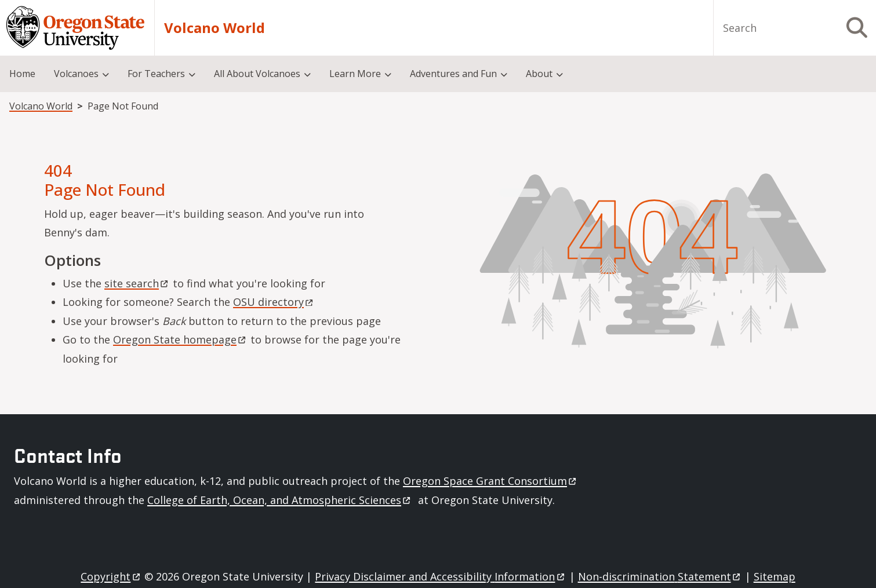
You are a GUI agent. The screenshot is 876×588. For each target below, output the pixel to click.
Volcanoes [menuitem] (76, 74)
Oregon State (180, 339)
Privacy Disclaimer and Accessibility (440, 576)
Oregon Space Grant (490, 481)
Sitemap (775, 576)
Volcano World (215, 28)
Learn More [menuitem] (355, 74)
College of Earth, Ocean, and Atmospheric (280, 500)
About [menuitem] (539, 74)
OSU (274, 302)
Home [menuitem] (22, 74)
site (137, 283)
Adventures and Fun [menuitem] (453, 74)
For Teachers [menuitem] (156, 74)
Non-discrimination (660, 576)
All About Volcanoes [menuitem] (257, 74)
